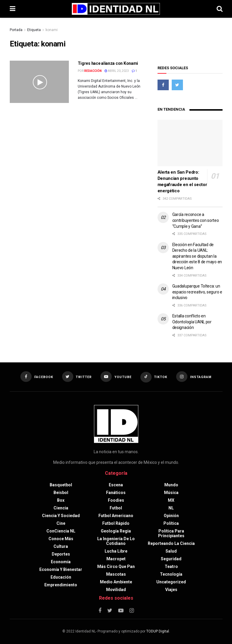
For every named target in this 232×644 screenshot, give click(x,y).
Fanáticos (116, 493)
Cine (61, 523)
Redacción (93, 71)
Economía (61, 562)
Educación (61, 577)
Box (61, 500)
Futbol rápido (116, 523)
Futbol (116, 508)
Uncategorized (171, 582)
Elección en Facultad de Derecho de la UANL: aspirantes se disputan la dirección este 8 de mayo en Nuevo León (197, 256)
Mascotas (116, 574)
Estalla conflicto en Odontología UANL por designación (192, 322)
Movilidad (116, 590)
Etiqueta (34, 30)
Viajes (171, 590)
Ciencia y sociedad (61, 516)
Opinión (171, 516)
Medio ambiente (116, 582)
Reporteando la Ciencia (171, 543)
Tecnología (171, 574)
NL (171, 508)
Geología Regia (116, 531)
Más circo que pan (116, 566)
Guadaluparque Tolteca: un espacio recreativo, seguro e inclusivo (197, 292)
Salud (171, 551)
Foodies (116, 500)
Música (171, 493)
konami (52, 30)
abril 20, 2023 (117, 71)
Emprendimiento (61, 585)
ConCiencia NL (61, 531)
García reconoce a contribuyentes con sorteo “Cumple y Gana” (196, 220)
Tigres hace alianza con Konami (108, 63)
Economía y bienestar (61, 569)
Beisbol (61, 493)
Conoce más (61, 539)
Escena (116, 485)
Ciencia (61, 508)
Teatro (171, 566)
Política (171, 523)
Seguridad (171, 559)
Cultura (61, 546)
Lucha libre (116, 551)
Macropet (116, 559)
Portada (16, 30)
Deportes (61, 554)
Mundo (171, 485)
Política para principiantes (171, 533)
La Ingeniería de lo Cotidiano (116, 541)
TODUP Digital (158, 631)
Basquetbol (61, 485)
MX (171, 500)
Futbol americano (116, 516)
